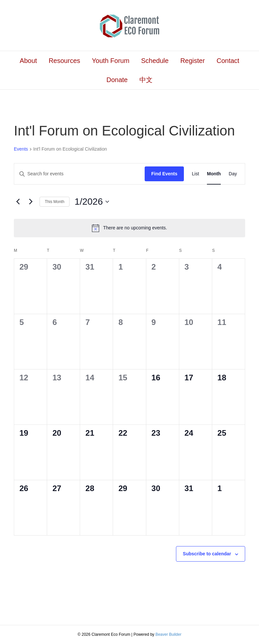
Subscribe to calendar (207, 554)
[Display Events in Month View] (214, 174)
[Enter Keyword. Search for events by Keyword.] (79, 174)
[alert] (129, 228)
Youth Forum (111, 61)
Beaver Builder (169, 634)
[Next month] (31, 202)
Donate (117, 80)
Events (21, 149)
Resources (65, 61)
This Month (55, 202)
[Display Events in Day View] (233, 174)
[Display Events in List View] (195, 174)
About (28, 61)
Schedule (155, 61)
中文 (146, 80)
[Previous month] (18, 202)
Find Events (164, 174)
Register (192, 61)
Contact (228, 61)
